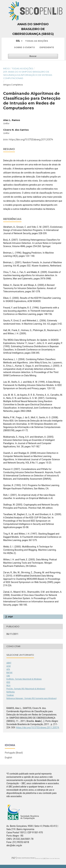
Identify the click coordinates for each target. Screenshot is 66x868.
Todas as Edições (37, 41)
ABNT (9, 663)
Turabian (10, 695)
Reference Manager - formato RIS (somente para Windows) (32, 698)
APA (8, 669)
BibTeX (9, 673)
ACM (8, 666)
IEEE (8, 682)
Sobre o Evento (25, 47)
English (8, 758)
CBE (8, 676)
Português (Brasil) (14, 753)
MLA (8, 686)
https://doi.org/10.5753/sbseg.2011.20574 (31, 140)
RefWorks (11, 692)
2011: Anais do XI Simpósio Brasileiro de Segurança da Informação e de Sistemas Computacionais (28, 75)
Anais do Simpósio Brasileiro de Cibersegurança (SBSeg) (33, 29)
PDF (10, 617)
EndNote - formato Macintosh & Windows (24, 679)
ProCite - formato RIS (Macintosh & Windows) (26, 689)
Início (6, 68)
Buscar (33, 56)
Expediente (47, 47)
